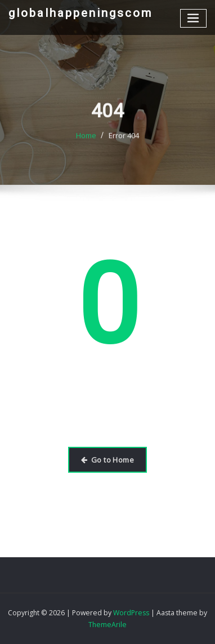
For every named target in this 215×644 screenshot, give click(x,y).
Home (86, 142)
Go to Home (107, 460)
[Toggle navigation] (194, 18)
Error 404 (124, 142)
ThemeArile (107, 625)
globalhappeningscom (80, 13)
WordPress (131, 613)
